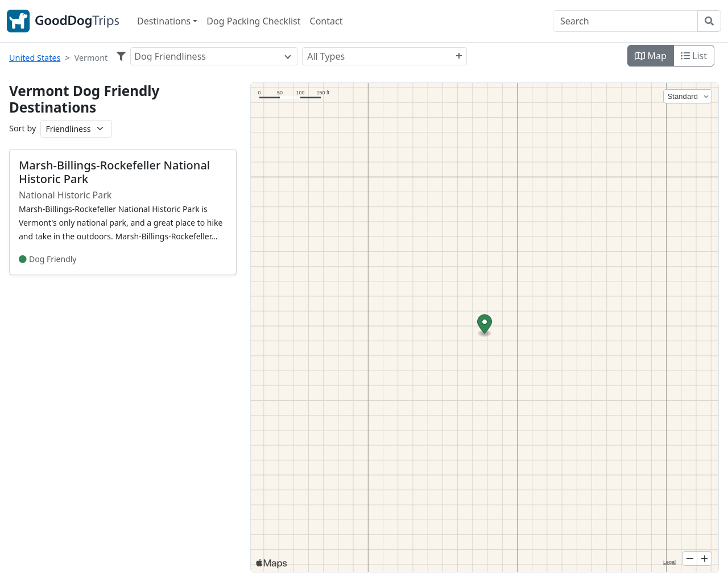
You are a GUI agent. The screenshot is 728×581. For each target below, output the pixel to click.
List (694, 56)
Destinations (164, 21)
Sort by (22, 128)
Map (651, 56)
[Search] (625, 21)
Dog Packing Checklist (253, 21)
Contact (326, 21)
